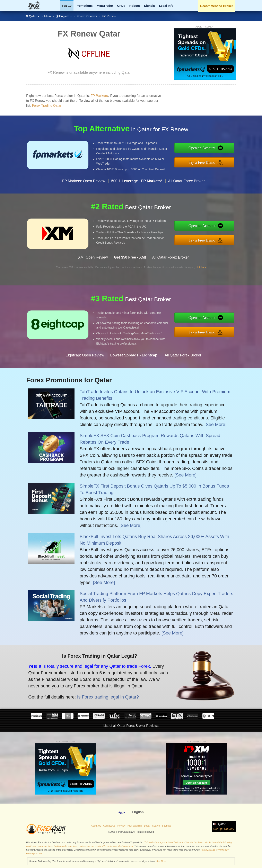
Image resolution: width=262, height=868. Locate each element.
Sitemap (166, 826)
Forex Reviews (87, 16)
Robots (135, 6)
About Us (96, 826)
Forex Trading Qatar (47, 106)
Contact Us (109, 826)
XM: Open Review (93, 277)
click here (201, 267)
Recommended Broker (217, 6)
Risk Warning (135, 826)
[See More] (216, 424)
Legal (147, 826)
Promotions (84, 6)
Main (48, 16)
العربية (123, 812)
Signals (149, 6)
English (64, 16)
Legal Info (166, 6)
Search (156, 826)
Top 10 (67, 6)
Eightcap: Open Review (85, 375)
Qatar (33, 16)
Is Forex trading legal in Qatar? (85, 689)
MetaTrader (105, 6)
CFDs (121, 6)
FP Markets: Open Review (84, 201)
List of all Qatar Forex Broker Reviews (131, 726)
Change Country (224, 829)
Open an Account (223, 151)
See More (161, 861)
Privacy (121, 826)
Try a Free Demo (223, 160)
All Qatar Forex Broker (186, 201)
